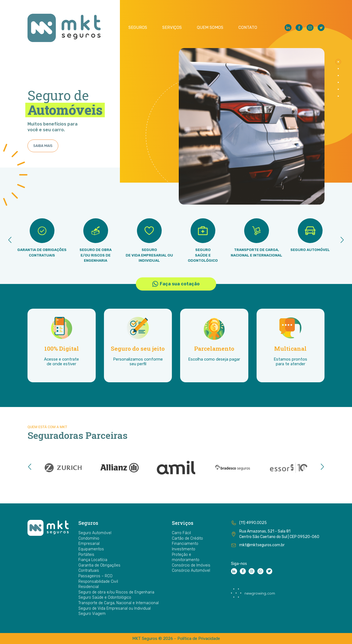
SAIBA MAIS (43, 146)
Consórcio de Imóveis (191, 565)
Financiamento (185, 544)
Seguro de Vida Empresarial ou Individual (115, 608)
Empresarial (89, 544)
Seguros (138, 28)
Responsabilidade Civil (98, 582)
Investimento (184, 549)
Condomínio (89, 538)
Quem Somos (210, 28)
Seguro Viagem (92, 614)
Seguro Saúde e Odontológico (105, 597)
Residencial (89, 587)
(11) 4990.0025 (253, 523)
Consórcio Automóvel (191, 571)
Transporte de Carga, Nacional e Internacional (119, 603)
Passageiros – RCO (95, 576)
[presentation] (10, 241)
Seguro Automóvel (95, 533)
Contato (248, 28)
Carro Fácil (181, 533)
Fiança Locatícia (93, 560)
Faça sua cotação (176, 284)
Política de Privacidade (199, 639)
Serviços (172, 28)
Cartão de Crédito (187, 538)
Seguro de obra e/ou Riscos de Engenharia (116, 592)
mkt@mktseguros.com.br (262, 545)
